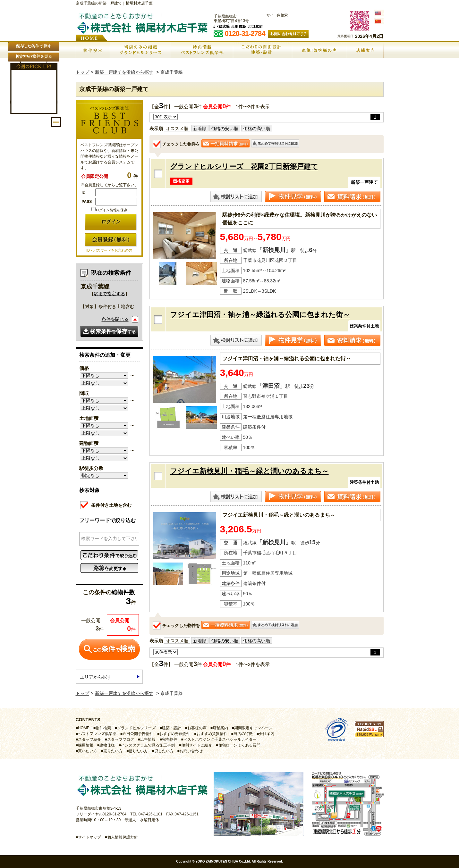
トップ (82, 72)
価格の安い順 (225, 129)
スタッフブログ (121, 739)
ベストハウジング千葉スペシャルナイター (220, 739)
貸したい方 (164, 751)
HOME (84, 728)
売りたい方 (113, 751)
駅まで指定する (109, 294)
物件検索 (103, 728)
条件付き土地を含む (106, 504)
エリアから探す (96, 677)
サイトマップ (89, 837)
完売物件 (170, 739)
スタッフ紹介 (89, 739)
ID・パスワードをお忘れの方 (109, 250)
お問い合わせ (191, 751)
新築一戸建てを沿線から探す (124, 72)
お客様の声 (197, 728)
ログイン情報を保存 (109, 210)
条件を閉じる (115, 319)
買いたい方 (88, 751)
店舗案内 (220, 728)
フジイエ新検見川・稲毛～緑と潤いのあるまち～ (249, 471)
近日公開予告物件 (138, 734)
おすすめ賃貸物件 (212, 734)
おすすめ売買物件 (175, 734)
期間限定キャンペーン (253, 728)
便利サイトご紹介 (197, 745)
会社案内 (267, 734)
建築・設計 (172, 728)
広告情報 (148, 739)
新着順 (200, 129)
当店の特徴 (243, 734)
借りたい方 (138, 751)
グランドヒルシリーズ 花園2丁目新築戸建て (244, 167)
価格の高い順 (257, 129)
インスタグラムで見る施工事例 (148, 745)
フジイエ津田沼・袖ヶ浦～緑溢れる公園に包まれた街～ (260, 315)
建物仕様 (107, 745)
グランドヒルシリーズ (136, 728)
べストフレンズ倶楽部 (97, 734)
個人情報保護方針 (123, 837)
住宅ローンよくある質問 (239, 745)
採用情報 (86, 745)
